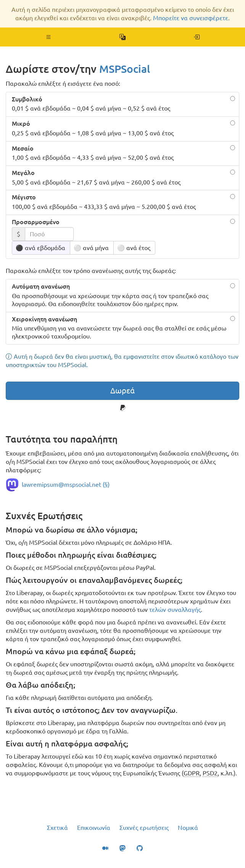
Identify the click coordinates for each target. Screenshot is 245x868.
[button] (49, 37)
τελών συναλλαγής (175, 610)
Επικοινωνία (94, 828)
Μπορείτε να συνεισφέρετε (191, 18)
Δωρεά (122, 391)
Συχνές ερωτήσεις (144, 828)
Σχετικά (57, 828)
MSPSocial (125, 69)
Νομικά (188, 828)
